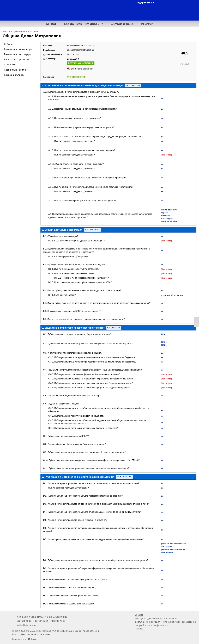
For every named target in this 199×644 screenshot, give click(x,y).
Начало (6, 31)
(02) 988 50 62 (24, 621)
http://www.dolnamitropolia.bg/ (81, 46)
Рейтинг (8, 44)
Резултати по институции (18, 54)
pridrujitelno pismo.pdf (82, 69)
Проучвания (19, 31)
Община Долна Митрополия (32, 36)
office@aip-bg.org (26, 625)
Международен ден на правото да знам (156, 618)
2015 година (34, 31)
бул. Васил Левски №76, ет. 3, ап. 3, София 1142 (42, 617)
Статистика (10, 64)
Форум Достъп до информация (151, 625)
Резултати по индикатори (18, 49)
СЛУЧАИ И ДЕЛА (122, 24)
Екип (15, 634)
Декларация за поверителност (36, 634)
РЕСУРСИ (147, 24)
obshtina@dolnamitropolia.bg (81, 50)
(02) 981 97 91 (41, 621)
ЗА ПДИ (51, 24)
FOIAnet (139, 629)
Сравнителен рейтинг (16, 70)
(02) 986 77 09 (58, 621)
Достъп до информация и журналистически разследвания (166, 622)
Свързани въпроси (14, 75)
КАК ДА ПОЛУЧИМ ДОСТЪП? (83, 24)
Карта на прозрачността (17, 59)
